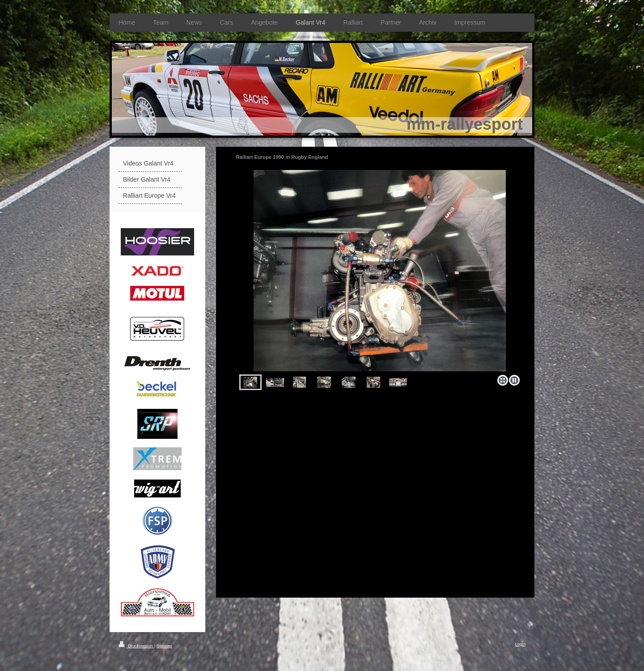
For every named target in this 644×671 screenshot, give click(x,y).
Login (520, 644)
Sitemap (164, 646)
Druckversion (136, 646)
